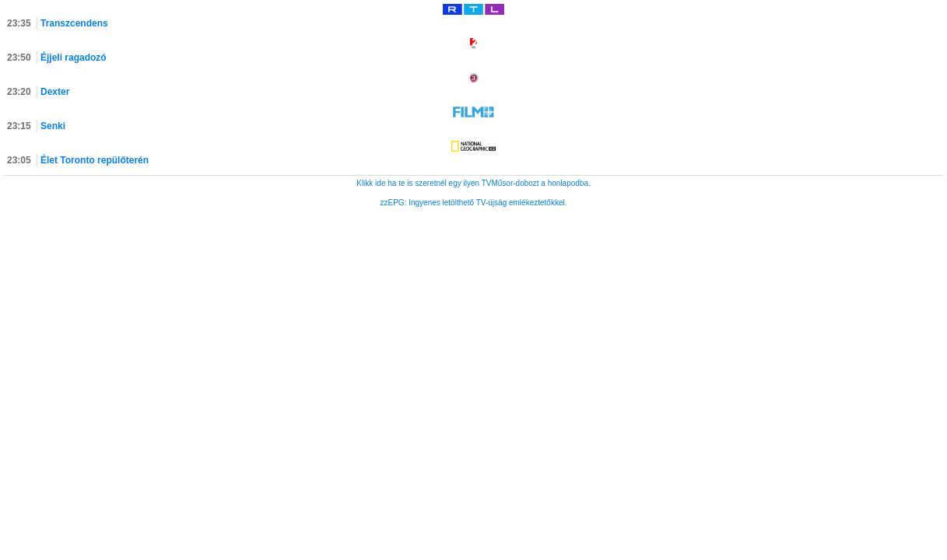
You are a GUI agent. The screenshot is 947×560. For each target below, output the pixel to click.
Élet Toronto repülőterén (95, 160)
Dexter (55, 92)
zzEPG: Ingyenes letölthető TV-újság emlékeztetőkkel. (474, 203)
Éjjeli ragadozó (74, 58)
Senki (53, 126)
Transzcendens (74, 23)
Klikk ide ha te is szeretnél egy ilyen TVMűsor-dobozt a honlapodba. (473, 183)
